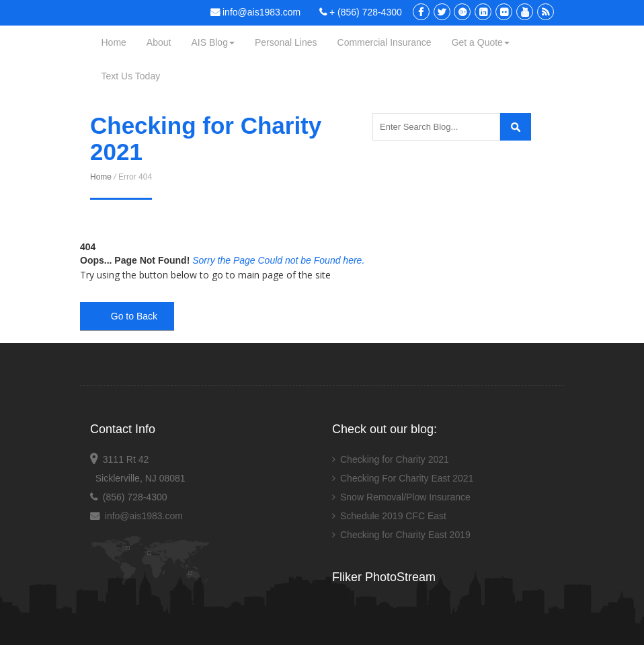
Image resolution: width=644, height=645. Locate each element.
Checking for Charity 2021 (395, 459)
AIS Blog (212, 42)
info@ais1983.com (255, 12)
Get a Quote (481, 42)
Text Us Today (131, 76)
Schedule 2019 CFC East (393, 516)
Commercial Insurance (385, 42)
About (159, 42)
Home (114, 42)
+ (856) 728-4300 (361, 12)
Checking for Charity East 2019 (405, 535)
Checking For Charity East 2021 (407, 478)
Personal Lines (286, 42)
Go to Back (126, 316)
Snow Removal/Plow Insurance (405, 497)
